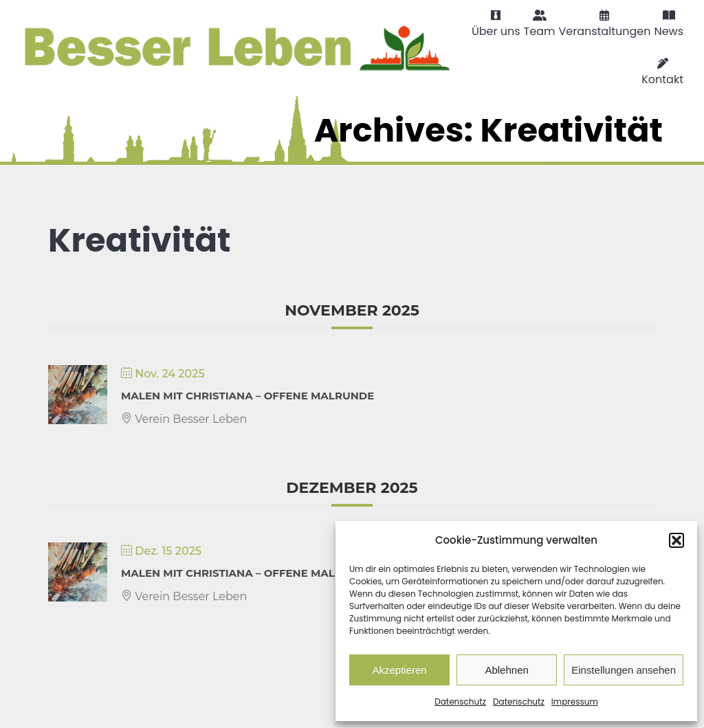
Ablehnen (506, 670)
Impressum (575, 702)
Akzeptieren (399, 670)
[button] (676, 540)
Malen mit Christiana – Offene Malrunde (247, 396)
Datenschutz (460, 702)
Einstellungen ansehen (624, 670)
